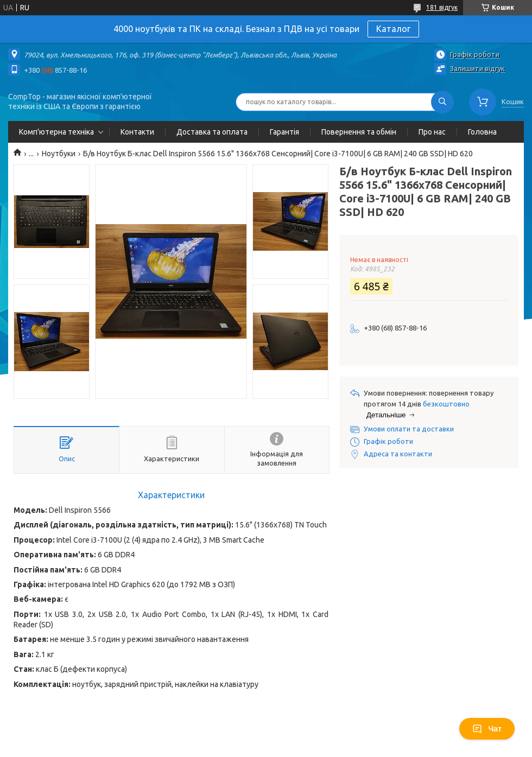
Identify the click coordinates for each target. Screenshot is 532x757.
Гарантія (284, 132)
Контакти (137, 132)
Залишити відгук (477, 68)
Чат (487, 729)
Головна (482, 132)
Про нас (432, 132)
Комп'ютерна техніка (56, 132)
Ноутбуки (59, 154)
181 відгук (442, 7)
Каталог (393, 29)
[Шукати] (442, 102)
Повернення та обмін (359, 132)
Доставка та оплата (212, 132)
